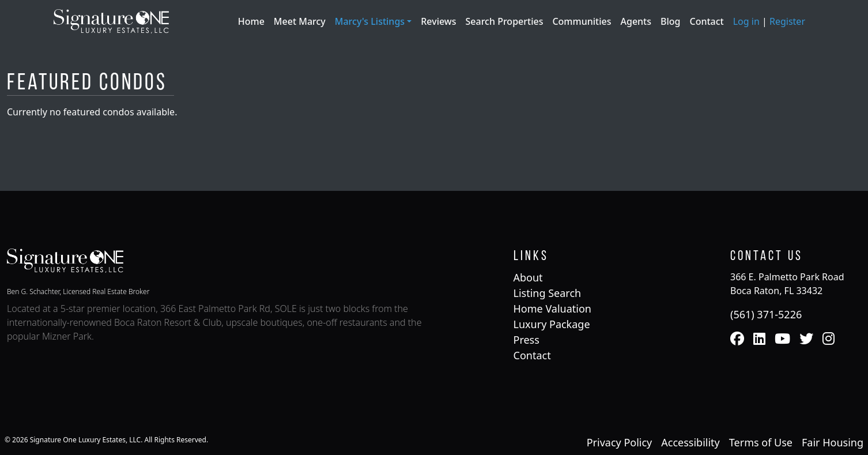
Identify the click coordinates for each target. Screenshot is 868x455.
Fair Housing (833, 442)
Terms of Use (761, 442)
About (528, 277)
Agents (636, 21)
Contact (707, 21)
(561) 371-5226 (766, 314)
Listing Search (548, 293)
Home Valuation (552, 309)
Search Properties (505, 21)
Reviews (438, 21)
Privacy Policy (620, 442)
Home (251, 21)
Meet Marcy (300, 21)
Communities (582, 21)
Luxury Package (552, 324)
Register (787, 21)
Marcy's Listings (371, 21)
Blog (670, 21)
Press (527, 340)
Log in (746, 21)
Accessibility (690, 442)
